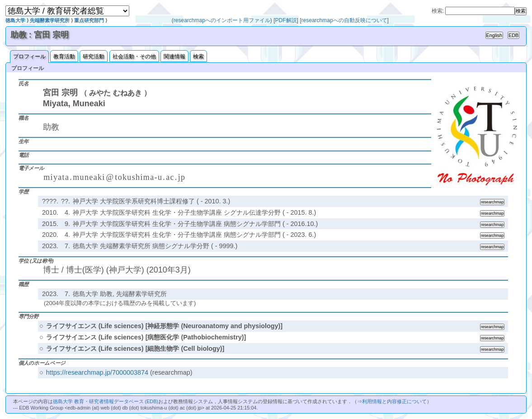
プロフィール (29, 56)
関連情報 (174, 56)
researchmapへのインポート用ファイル (222, 20)
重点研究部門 (89, 20)
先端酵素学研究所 (50, 20)
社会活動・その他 (134, 56)
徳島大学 (15, 20)
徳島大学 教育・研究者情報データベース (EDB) (106, 401)
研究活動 (94, 56)
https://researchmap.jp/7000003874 (97, 372)
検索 (198, 56)
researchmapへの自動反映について (344, 20)
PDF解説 (286, 20)
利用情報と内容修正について (394, 401)
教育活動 (64, 56)
